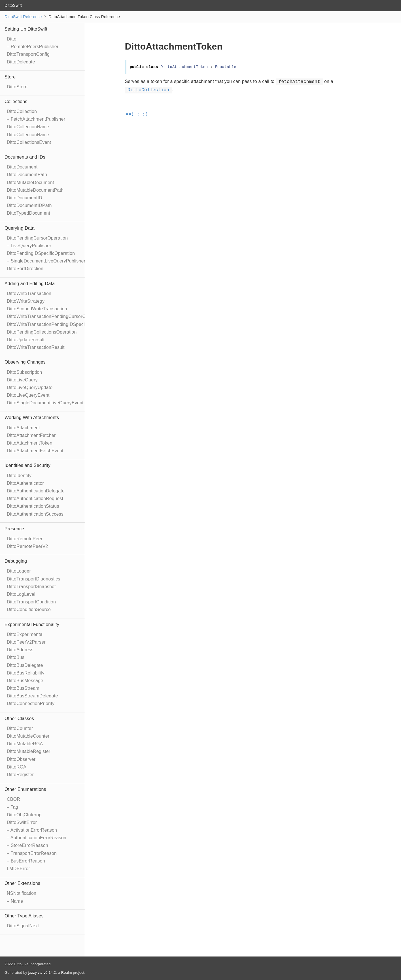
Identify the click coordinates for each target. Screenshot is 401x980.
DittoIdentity (19, 476)
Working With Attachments (32, 418)
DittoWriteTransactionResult (36, 347)
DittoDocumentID (25, 198)
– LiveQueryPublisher (29, 246)
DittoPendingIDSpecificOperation (41, 253)
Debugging (16, 561)
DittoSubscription (24, 372)
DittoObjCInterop (24, 815)
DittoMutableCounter (28, 736)
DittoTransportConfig (28, 54)
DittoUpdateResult (26, 340)
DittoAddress (20, 650)
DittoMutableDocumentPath (35, 190)
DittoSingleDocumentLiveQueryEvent (45, 403)
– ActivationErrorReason (32, 830)
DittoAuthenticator (25, 483)
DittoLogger (19, 571)
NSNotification (22, 893)
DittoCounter (20, 728)
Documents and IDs (25, 157)
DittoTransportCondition (31, 602)
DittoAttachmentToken (30, 443)
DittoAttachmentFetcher (31, 435)
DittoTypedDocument (28, 213)
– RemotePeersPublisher (33, 47)
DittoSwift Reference (23, 17)
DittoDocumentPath (27, 175)
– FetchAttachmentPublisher (36, 119)
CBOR (13, 799)
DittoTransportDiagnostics (33, 579)
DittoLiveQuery (22, 380)
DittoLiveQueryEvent (28, 395)
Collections (16, 102)
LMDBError (18, 869)
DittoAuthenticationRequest (35, 498)
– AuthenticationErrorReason (37, 838)
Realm (67, 972)
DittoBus (16, 657)
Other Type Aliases (24, 916)
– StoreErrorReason (27, 845)
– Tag (12, 807)
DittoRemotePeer (25, 539)
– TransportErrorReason (32, 853)
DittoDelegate (21, 62)
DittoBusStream (23, 688)
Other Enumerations (25, 789)
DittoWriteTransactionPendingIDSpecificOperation (58, 324)
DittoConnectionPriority (31, 703)
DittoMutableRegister (28, 751)
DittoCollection (22, 111)
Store (10, 77)
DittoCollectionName (28, 127)
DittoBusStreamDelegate (32, 696)
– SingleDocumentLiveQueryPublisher (46, 261)
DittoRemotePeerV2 (27, 546)
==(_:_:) (139, 114)
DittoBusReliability (26, 673)
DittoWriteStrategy (26, 301)
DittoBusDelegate (25, 665)
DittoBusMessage (25, 681)
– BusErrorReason (26, 861)
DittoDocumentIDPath (29, 205)
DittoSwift (13, 5)
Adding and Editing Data (30, 284)
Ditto (12, 39)
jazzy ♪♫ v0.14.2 (42, 972)
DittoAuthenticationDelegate (36, 491)
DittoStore (17, 87)
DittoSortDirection (25, 269)
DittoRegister (20, 775)
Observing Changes (25, 362)
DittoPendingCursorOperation (37, 238)
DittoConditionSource (29, 609)
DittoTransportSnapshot (31, 587)
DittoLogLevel (21, 594)
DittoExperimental (25, 634)
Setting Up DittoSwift (26, 29)
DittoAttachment (23, 428)
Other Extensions (22, 883)
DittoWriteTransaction (29, 293)
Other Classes (19, 719)
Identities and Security (27, 465)
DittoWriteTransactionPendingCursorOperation (55, 316)
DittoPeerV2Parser (26, 642)
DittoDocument (22, 167)
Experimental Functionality (32, 624)
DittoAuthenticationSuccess (35, 514)
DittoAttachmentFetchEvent (35, 451)
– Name (15, 901)
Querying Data (20, 228)
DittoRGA (17, 767)
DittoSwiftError (22, 822)
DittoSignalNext (23, 926)
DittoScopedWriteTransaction (37, 309)
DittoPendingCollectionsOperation (42, 332)
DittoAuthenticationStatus (33, 506)
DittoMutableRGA (25, 744)
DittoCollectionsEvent (29, 142)
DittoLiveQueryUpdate (30, 387)
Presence (14, 529)
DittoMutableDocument (30, 182)
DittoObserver (21, 759)
